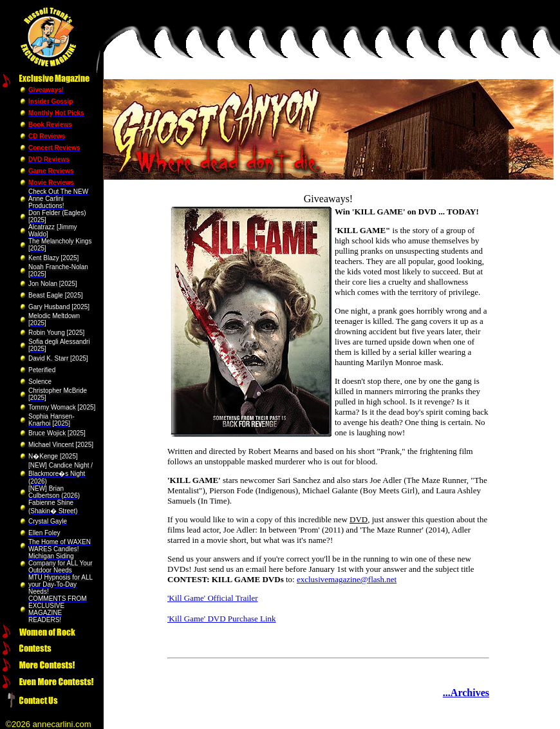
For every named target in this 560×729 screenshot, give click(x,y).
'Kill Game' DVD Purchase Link (222, 619)
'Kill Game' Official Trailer (213, 598)
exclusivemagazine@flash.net (347, 579)
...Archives (466, 693)
